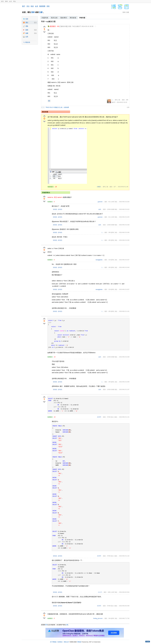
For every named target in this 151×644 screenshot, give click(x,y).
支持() (55, 209)
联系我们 (60, 642)
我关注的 (54, 18)
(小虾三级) (114, 202)
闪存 (27, 19)
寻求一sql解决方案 (48, 22)
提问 (35, 22)
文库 (27, 37)
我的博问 (64, 18)
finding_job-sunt (98, 618)
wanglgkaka (99, 260)
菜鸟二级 (117, 100)
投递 (35, 30)
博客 (27, 26)
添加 (35, 33)
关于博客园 (53, 642)
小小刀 (100, 592)
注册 (41, 12)
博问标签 (73, 18)
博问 (27, 22)
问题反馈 (27, 42)
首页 (2, 1)
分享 (128, 107)
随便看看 (42, 6)
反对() (60, 209)
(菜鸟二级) (114, 232)
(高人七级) (114, 417)
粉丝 (32, 6)
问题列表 (45, 18)
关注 (28, 6)
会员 (10, 1)
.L (112, 100)
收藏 (27, 33)
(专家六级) (114, 209)
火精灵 (99, 187)
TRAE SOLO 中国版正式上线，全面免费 (57, 107)
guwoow (100, 202)
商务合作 (66, 642)
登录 (33, 12)
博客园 (79, 642)
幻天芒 (99, 417)
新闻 (6, 1)
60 (49, 101)
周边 (14, 1)
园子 (24, 6)
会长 (100, 209)
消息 (48, 6)
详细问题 (82, 18)
